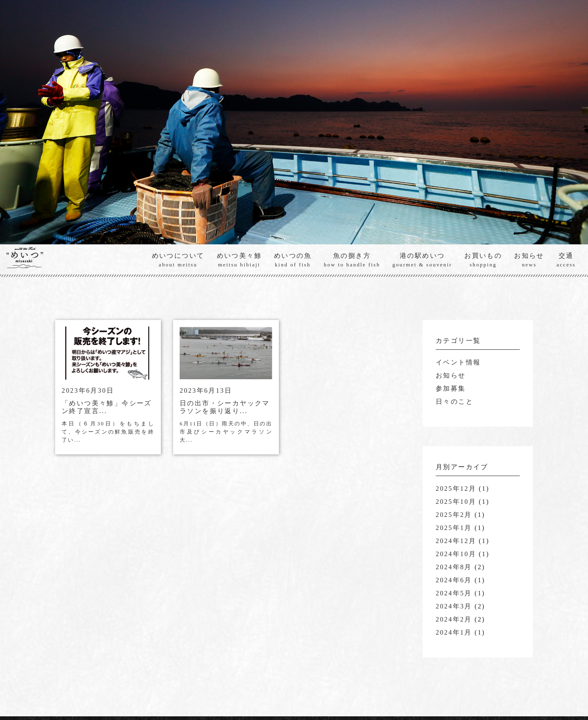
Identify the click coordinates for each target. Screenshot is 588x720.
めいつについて (178, 260)
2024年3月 (454, 607)
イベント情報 (458, 363)
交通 (566, 260)
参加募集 (451, 389)
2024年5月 (454, 594)
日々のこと (454, 402)
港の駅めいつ (422, 260)
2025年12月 (456, 489)
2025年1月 (454, 528)
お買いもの (483, 260)
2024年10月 (456, 554)
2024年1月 (454, 633)
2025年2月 (454, 515)
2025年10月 (456, 502)
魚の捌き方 (352, 260)
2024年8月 (454, 567)
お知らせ (529, 260)
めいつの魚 (293, 260)
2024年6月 (454, 580)
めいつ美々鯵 (239, 260)
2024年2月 (454, 620)
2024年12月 (456, 541)
